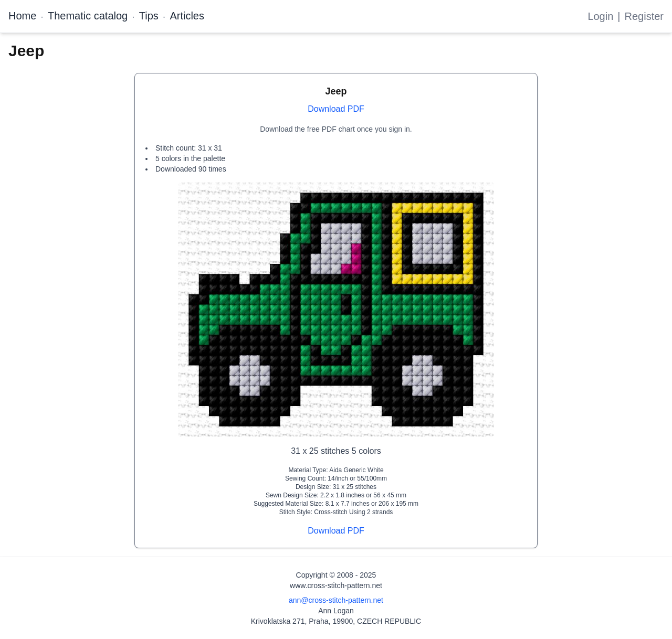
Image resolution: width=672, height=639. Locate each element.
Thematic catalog (88, 16)
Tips (149, 16)
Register (644, 16)
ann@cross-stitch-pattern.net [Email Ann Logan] (336, 600)
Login (600, 16)
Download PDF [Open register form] (336, 109)
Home (22, 16)
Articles (187, 16)
